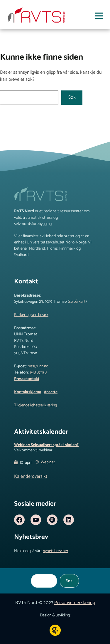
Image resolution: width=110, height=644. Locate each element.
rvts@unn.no (38, 366)
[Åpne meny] (99, 17)
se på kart (77, 302)
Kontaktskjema (28, 392)
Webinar (48, 463)
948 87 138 (38, 372)
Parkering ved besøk (31, 315)
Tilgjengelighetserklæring (35, 405)
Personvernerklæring (75, 603)
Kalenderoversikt (31, 476)
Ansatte (51, 392)
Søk (72, 97)
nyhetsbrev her (56, 551)
